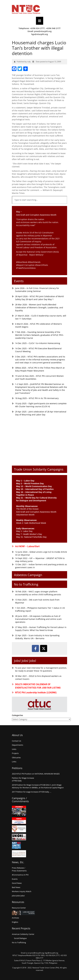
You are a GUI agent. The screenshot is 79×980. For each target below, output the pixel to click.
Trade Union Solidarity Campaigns (39, 469)
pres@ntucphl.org (43, 31)
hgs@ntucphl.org (40, 34)
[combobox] (39, 200)
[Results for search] (39, 205)
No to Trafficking (26, 584)
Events (19, 281)
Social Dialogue (20, 938)
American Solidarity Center (23, 934)
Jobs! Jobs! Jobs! (25, 661)
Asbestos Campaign (28, 575)
